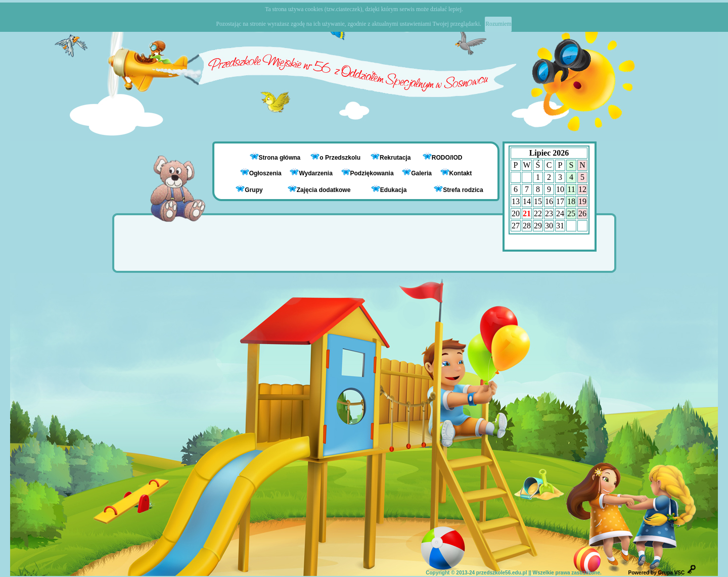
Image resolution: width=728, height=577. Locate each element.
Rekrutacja (396, 158)
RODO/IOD (447, 158)
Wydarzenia (311, 173)
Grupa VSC (671, 573)
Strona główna (281, 158)
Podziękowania (368, 173)
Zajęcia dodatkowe (319, 189)
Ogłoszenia (261, 173)
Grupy (249, 189)
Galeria (417, 173)
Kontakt (461, 173)
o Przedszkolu (341, 158)
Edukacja (389, 189)
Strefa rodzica (458, 189)
